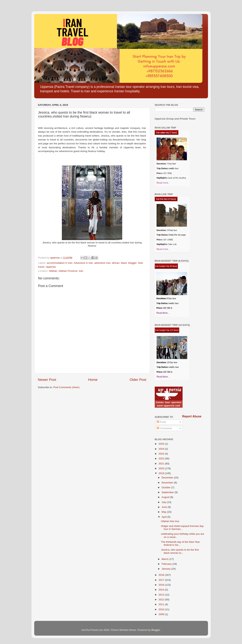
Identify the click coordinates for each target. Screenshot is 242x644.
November (168, 483)
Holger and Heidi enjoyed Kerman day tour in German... (182, 528)
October (167, 487)
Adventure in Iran (83, 263)
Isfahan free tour (170, 521)
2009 (162, 614)
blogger (132, 263)
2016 (162, 585)
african (116, 263)
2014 (162, 590)
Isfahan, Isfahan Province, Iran (66, 271)
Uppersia (51, 267)
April (165, 517)
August (166, 497)
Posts (161, 422)
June (165, 507)
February (167, 564)
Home (93, 380)
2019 (162, 473)
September (168, 492)
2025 (162, 444)
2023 (162, 454)
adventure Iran (102, 263)
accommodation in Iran (60, 263)
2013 (162, 595)
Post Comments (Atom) (66, 387)
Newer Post (47, 380)
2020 (162, 468)
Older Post (138, 380)
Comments (164, 428)
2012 (162, 600)
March (165, 559)
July (164, 502)
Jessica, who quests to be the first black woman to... (180, 551)
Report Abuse (192, 416)
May (164, 512)
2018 (162, 575)
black (124, 263)
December (168, 478)
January (167, 569)
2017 (162, 580)
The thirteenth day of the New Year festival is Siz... (180, 543)
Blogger (156, 630)
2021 (162, 464)
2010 (162, 609)
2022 (162, 459)
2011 (162, 604)
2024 (162, 449)
